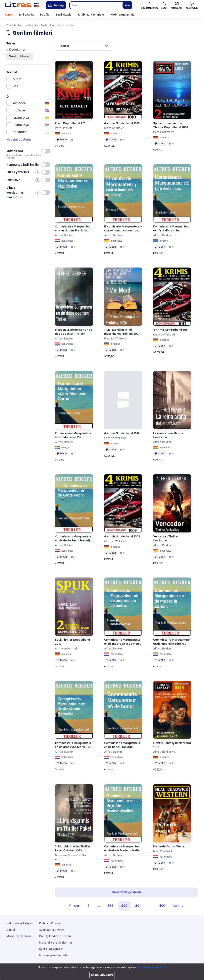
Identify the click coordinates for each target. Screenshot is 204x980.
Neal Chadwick (163, 851)
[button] (74, 906)
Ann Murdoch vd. (66, 648)
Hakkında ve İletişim (20, 923)
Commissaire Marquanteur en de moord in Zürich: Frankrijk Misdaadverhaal (172, 642)
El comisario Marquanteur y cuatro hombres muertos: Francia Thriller (123, 229)
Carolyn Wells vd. (164, 335)
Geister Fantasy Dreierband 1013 (172, 745)
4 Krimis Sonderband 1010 (122, 123)
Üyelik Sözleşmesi (51, 949)
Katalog (56, 5)
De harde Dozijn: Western (170, 846)
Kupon (9, 15)
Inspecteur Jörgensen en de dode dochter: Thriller (74, 332)
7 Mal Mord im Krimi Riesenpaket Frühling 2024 (122, 332)
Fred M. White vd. (116, 338)
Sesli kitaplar (64, 15)
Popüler (45, 15)
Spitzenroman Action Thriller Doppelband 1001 (171, 125)
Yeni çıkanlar (27, 15)
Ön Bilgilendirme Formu (55, 936)
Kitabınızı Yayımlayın (92, 15)
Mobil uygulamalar (123, 15)
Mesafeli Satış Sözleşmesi (56, 943)
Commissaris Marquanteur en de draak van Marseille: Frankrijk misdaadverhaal (73, 745)
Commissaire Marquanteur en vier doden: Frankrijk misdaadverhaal (73, 229)
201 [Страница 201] (138, 906)
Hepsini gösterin (19, 139)
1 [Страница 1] (89, 906)
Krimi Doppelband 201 (70, 123)
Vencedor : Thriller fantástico (166, 538)
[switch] (46, 151)
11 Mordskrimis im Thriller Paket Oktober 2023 (73, 848)
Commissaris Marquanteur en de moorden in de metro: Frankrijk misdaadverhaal (123, 642)
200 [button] (124, 906)
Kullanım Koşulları (51, 923)
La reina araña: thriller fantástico (168, 435)
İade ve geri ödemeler (54, 955)
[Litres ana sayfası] (22, 5)
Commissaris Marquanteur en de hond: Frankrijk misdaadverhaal (122, 745)
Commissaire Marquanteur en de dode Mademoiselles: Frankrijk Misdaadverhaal (123, 849)
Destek (11, 930)
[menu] (84, 46)
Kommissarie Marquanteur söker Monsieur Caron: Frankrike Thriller (73, 435)
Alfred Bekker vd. (165, 752)
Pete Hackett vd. (164, 132)
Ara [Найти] (127, 5)
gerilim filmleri (20, 56)
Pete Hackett (64, 128)
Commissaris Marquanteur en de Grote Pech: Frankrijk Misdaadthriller (73, 539)
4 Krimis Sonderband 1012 (122, 433)
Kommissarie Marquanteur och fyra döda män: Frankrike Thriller (171, 229)
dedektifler (16, 50)
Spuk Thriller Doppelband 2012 (73, 642)
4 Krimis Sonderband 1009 (122, 536)
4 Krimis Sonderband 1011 (171, 330)
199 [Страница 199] (111, 906)
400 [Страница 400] (162, 906)
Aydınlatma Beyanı (51, 930)
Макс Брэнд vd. (115, 128)
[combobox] (96, 5)
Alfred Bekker (64, 235)
